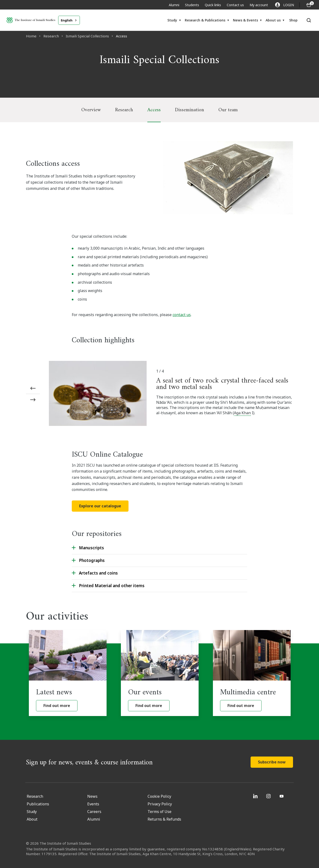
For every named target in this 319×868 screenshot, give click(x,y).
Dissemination (190, 110)
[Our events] (160, 673)
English (67, 20)
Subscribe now (272, 762)
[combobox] (69, 20)
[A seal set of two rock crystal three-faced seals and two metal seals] (98, 394)
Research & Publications (205, 20)
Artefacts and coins (98, 573)
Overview (91, 110)
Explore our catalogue (100, 506)
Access (154, 110)
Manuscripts (91, 548)
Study (172, 20)
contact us (182, 315)
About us (273, 20)
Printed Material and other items (112, 586)
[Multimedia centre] (252, 673)
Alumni (174, 5)
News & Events (245, 20)
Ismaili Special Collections (87, 36)
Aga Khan (242, 413)
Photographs (92, 560)
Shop (293, 20)
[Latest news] (68, 673)
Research (51, 36)
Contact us (235, 5)
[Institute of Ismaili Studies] (31, 20)
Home (31, 36)
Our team (228, 110)
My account (259, 5)
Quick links (213, 5)
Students (192, 5)
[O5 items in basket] (309, 5)
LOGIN (285, 5)
